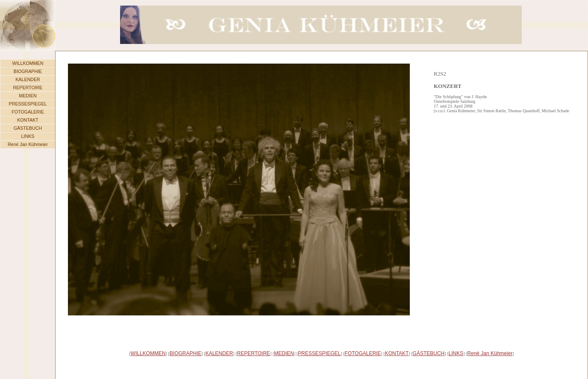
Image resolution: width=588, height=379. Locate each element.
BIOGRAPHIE (28, 71)
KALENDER (28, 79)
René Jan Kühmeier (28, 144)
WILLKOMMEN (28, 63)
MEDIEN (28, 96)
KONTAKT (28, 120)
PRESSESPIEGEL (28, 104)
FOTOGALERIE (28, 112)
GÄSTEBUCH (28, 128)
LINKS (28, 136)
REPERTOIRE (28, 87)
